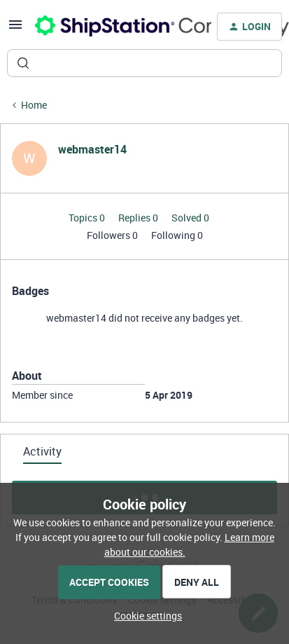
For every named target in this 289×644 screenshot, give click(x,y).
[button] (15, 29)
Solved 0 (190, 218)
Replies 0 (139, 218)
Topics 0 (88, 218)
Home (34, 105)
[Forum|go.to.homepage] (115, 27)
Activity (42, 451)
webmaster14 (92, 149)
